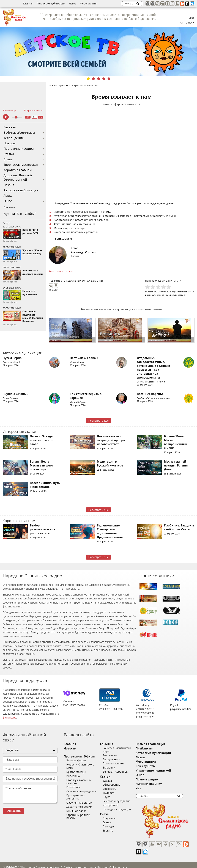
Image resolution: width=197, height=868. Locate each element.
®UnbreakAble (41, 862)
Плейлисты (154, 748)
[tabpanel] (98, 52)
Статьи (9, 154)
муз (41, 117)
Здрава (112, 778)
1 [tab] (88, 79)
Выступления (116, 756)
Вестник (10, 207)
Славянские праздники (81, 785)
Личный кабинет (159, 784)
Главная (28, 4)
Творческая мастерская (21, 165)
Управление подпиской (163, 771)
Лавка (73, 4)
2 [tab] (93, 79)
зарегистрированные (183, 292)
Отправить (14, 811)
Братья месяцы (76, 769)
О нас (8, 201)
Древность (114, 786)
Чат (182, 23)
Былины (113, 827)
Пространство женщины (82, 789)
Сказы (8, 159)
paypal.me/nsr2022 (181, 709)
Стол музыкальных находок (85, 777)
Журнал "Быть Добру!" (20, 214)
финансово (9, 718)
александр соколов (62, 271)
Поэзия (9, 185)
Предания (114, 815)
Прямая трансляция (160, 744)
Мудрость (114, 790)
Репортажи (73, 781)
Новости (10, 143)
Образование (116, 782)
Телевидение (14, 138)
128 (28, 117)
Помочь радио (157, 779)
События (111, 744)
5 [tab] (109, 79)
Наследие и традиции (122, 806)
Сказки (112, 819)
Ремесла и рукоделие (121, 798)
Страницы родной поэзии (83, 806)
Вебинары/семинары (19, 133)
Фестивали (115, 752)
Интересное (115, 802)
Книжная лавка (76, 801)
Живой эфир (9, 111)
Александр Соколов (84, 252)
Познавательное (118, 760)
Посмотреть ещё (99, 421)
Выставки (114, 764)
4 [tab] (104, 79)
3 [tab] (99, 79)
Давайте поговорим (79, 797)
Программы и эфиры (19, 149)
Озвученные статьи (79, 793)
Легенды (113, 823)
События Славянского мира (125, 748)
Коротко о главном (18, 170)
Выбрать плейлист (34, 111)
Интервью (73, 773)
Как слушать (155, 766)
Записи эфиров (113, 104)
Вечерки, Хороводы (120, 769)
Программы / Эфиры (79, 756)
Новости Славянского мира (84, 765)
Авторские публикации (51, 4)
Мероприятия (89, 4)
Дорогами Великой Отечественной (18, 178)
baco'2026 (10, 862)
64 (34, 117)
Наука (111, 794)
